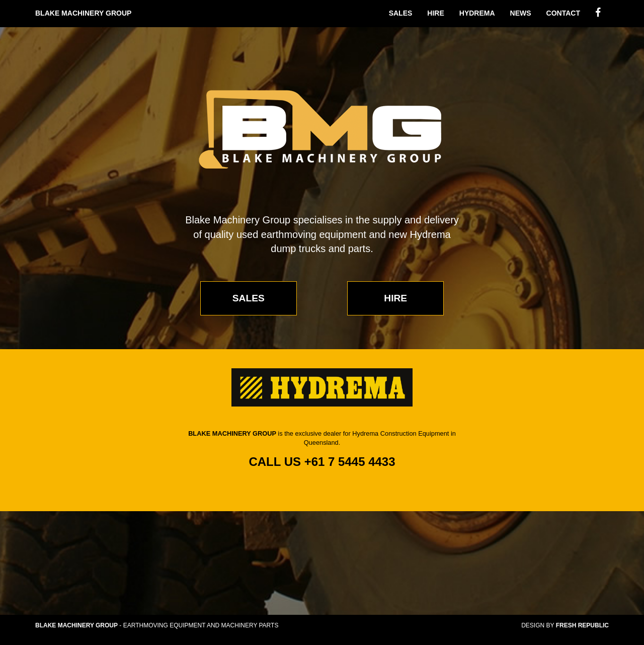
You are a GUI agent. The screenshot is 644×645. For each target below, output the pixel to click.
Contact (563, 13)
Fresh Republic (582, 625)
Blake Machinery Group (83, 13)
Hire (435, 13)
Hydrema (477, 13)
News (521, 13)
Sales (401, 13)
